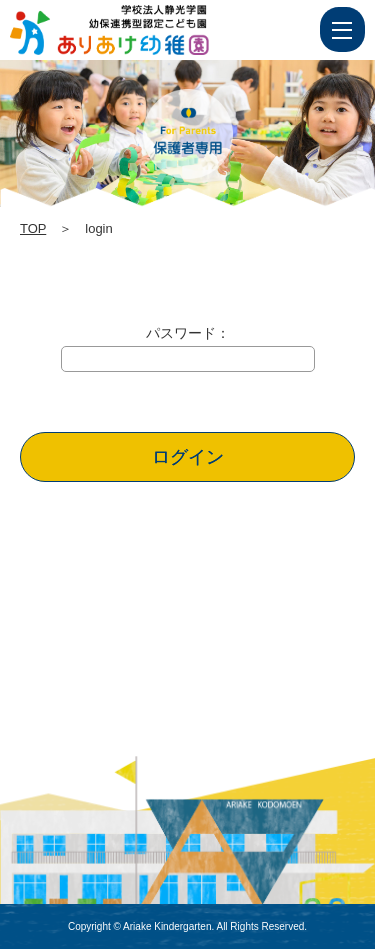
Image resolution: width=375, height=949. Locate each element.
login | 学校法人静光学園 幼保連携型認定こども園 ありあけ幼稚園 (147, 30)
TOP (33, 228)
